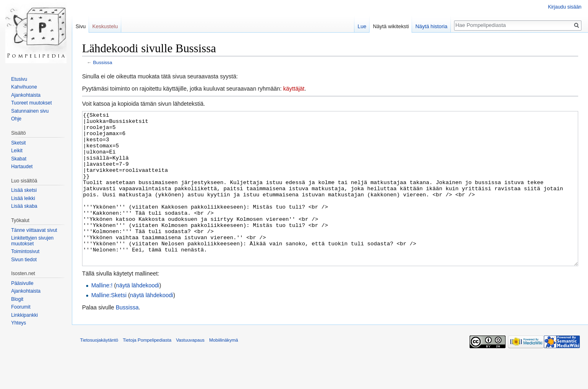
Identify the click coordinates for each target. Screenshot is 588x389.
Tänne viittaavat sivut (34, 230)
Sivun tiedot (24, 260)
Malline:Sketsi (109, 326)
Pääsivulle (22, 283)
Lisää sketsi (24, 190)
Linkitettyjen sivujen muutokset (32, 241)
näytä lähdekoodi (138, 316)
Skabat (19, 159)
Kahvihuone (24, 87)
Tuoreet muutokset (31, 103)
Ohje (16, 119)
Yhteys (19, 323)
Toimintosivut (25, 251)
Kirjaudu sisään (565, 7)
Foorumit (21, 307)
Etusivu (19, 79)
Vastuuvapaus (190, 371)
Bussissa (103, 62)
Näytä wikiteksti (391, 26)
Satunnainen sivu (30, 111)
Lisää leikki (23, 198)
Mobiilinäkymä (224, 371)
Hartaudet (22, 167)
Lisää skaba (24, 206)
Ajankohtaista (26, 95)
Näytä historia (431, 26)
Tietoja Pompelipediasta (147, 371)
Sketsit (18, 143)
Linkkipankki (24, 315)
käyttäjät (294, 89)
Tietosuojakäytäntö (99, 371)
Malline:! (102, 316)
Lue (362, 26)
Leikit (17, 151)
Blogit (17, 299)
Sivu (81, 26)
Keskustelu (105, 26)
